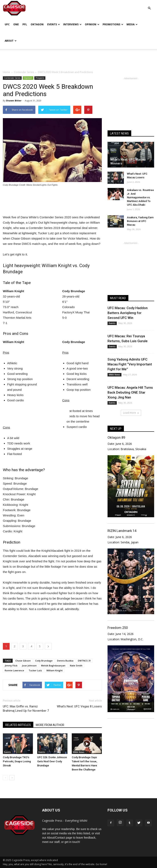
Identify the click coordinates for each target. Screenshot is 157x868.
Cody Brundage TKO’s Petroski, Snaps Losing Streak (17, 761)
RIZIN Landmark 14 (122, 531)
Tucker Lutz (35, 670)
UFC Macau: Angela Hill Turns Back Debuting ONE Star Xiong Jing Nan (130, 392)
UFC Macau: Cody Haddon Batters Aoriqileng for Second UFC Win (128, 313)
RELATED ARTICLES (18, 725)
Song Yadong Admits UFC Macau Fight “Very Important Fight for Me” (130, 364)
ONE (16, 24)
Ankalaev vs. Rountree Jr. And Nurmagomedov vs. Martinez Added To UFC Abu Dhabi (140, 197)
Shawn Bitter (14, 100)
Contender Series (12, 78)
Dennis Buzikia (65, 661)
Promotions (113, 24)
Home (6, 72)
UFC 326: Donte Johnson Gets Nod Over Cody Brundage (52, 761)
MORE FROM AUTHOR (50, 725)
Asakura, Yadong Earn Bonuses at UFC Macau (140, 221)
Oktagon (37, 24)
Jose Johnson (29, 665)
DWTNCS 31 (84, 661)
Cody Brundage (44, 661)
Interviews (72, 24)
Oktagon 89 (116, 437)
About (11, 41)
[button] (149, 5)
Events (54, 24)
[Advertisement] (78, 58)
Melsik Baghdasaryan (53, 665)
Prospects (40, 78)
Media (132, 24)
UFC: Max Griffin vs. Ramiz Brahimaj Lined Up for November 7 (26, 709)
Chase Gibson (23, 661)
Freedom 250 (118, 628)
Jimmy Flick (11, 665)
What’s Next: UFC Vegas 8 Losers (79, 706)
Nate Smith (76, 665)
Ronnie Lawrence (14, 670)
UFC (7, 24)
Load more (131, 413)
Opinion (92, 24)
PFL (25, 24)
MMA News (79, 752)
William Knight (54, 670)
